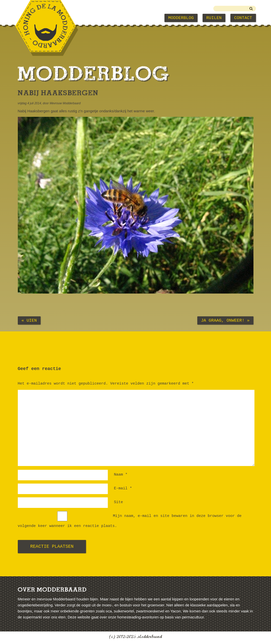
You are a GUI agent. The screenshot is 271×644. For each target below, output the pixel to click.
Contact (243, 18)
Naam (121, 475)
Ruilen (214, 18)
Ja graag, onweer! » (225, 320)
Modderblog (181, 18)
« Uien (29, 320)
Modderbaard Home (43, 18)
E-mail (123, 488)
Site (119, 502)
